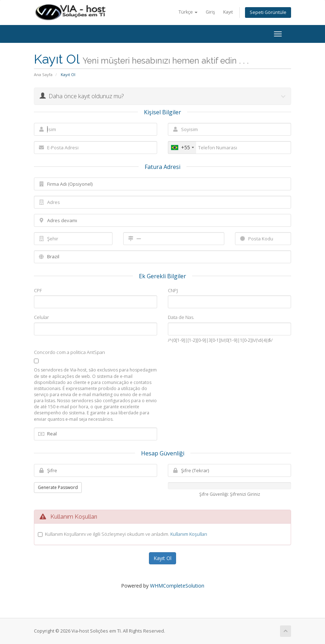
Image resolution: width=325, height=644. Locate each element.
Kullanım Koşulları (189, 534)
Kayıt (228, 12)
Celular (41, 317)
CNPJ (173, 290)
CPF (38, 290)
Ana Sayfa (43, 74)
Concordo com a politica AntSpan (69, 352)
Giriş (210, 12)
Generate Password (58, 487)
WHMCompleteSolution (177, 586)
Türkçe (188, 12)
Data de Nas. (181, 317)
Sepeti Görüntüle (268, 12)
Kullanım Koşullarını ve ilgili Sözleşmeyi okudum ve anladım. (126, 534)
